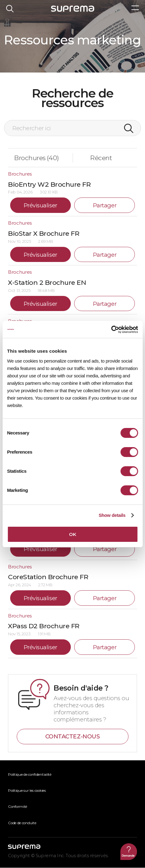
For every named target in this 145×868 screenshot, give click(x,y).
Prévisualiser (40, 206)
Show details (112, 515)
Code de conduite (22, 823)
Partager (105, 206)
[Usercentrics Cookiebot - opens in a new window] (111, 330)
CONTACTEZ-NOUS (73, 737)
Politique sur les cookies (27, 791)
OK (72, 534)
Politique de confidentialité (30, 775)
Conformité (18, 807)
